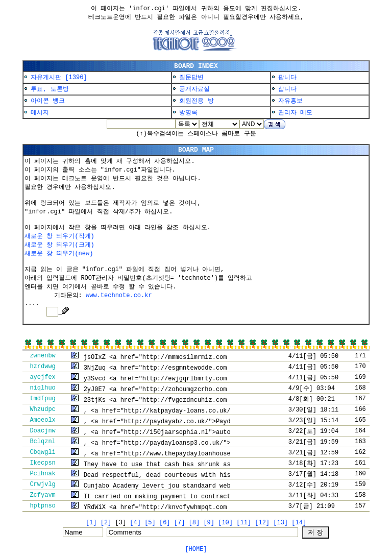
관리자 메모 (295, 113)
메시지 (40, 113)
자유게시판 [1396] (59, 78)
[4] (135, 523)
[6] (165, 523)
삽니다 (287, 89)
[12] (262, 523)
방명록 (188, 113)
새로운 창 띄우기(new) (59, 254)
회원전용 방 (196, 101)
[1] (91, 523)
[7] (180, 523)
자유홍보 (290, 101)
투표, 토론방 (50, 89)
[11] (244, 523)
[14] (299, 523)
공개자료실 (194, 89)
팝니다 (287, 78)
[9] (209, 523)
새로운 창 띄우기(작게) (59, 236)
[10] (225, 523)
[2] (106, 523)
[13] (280, 523)
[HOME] (196, 549)
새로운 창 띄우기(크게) (59, 245)
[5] (150, 523)
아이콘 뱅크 (48, 101)
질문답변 (191, 78)
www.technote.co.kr (119, 296)
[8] (194, 523)
